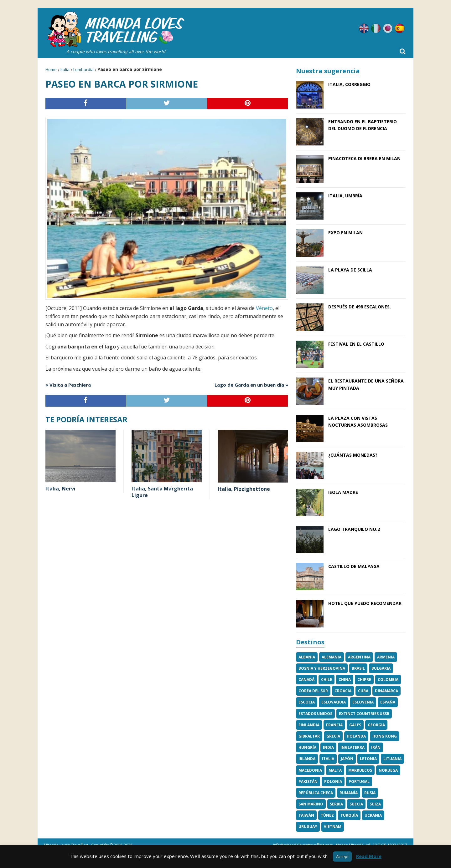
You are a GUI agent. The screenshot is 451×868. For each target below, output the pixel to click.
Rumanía (349, 793)
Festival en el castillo (356, 344)
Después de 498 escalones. (360, 307)
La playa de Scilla (350, 270)
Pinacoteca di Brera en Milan (364, 158)
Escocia (307, 702)
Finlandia (309, 725)
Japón (347, 759)
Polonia (333, 782)
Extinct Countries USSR (364, 714)
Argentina (359, 657)
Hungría (307, 747)
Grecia (333, 736)
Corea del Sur (313, 691)
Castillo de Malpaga (354, 566)
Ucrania (373, 815)
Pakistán (308, 782)
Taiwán (306, 815)
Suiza (375, 804)
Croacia (343, 691)
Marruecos (360, 770)
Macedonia (310, 770)
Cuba (363, 691)
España (388, 702)
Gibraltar (309, 736)
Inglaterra (353, 747)
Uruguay (308, 827)
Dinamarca (386, 691)
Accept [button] (342, 856)
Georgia (376, 725)
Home (51, 69)
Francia (334, 725)
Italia (65, 69)
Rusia (370, 793)
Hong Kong (385, 736)
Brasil (358, 668)
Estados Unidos (315, 714)
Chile (327, 680)
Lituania (392, 759)
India (328, 747)
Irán (376, 747)
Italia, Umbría (345, 196)
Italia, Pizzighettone (244, 489)
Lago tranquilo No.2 (354, 529)
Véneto (264, 308)
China (345, 680)
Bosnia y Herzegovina (322, 668)
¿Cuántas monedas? (353, 455)
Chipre (364, 680)
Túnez (327, 815)
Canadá (306, 680)
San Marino (311, 804)
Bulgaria (381, 668)
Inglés (364, 28)
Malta (335, 770)
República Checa (316, 793)
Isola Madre (343, 492)
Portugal (359, 782)
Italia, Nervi (60, 489)
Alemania (332, 657)
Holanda (356, 736)
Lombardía (83, 69)
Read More (369, 856)
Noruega (388, 770)
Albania (307, 657)
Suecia (356, 804)
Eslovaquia (334, 702)
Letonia (368, 759)
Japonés (388, 28)
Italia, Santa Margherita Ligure (162, 492)
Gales (355, 725)
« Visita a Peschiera (68, 385)
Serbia (336, 804)
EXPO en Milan (345, 233)
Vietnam (333, 827)
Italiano (376, 28)
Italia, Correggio (349, 84)
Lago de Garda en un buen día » (251, 385)
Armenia (386, 657)
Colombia (388, 680)
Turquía (349, 815)
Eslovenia (363, 702)
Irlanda (307, 759)
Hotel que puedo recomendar (365, 603)
